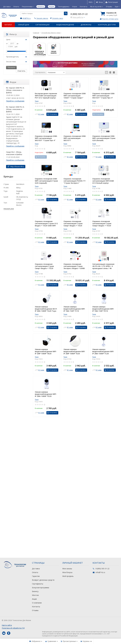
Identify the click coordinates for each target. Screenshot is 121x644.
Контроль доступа (107, 25)
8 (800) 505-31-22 (79, 14)
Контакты (84, 7)
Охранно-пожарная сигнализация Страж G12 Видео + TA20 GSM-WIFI (46, 223)
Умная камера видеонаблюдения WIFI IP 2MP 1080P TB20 (46, 351)
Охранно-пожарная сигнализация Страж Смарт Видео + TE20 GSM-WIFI (44, 266)
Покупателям (28, 7)
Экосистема (16, 62)
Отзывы (109, 7)
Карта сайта (7, 625)
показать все (9, 209)
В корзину (52, 114)
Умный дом (23, 25)
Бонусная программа (41, 588)
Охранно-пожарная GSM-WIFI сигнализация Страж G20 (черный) (46, 181)
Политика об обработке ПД (13, 628)
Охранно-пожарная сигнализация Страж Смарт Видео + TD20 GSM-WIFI (102, 223)
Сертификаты (38, 584)
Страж (6, 184)
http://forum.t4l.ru (16, 166)
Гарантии (36, 576)
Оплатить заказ (58, 18)
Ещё (117, 7)
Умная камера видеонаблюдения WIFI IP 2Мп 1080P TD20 (46, 394)
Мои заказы (67, 569)
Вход (99, 2)
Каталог (8, 25)
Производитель (16, 57)
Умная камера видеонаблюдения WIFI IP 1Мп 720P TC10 (74, 309)
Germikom (20, 184)
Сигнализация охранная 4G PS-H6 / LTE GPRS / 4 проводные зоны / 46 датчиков (103, 266)
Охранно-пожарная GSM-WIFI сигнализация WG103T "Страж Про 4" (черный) (46, 138)
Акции (34, 599)
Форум (11, 82)
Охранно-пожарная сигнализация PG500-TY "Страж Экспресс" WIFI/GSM (74, 181)
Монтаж (35, 595)
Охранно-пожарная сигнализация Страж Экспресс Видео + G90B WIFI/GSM (74, 266)
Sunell (6, 197)
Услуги (75, 7)
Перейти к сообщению (15, 101)
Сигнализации (42, 25)
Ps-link (6, 188)
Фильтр (11, 34)
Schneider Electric (20, 204)
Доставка (7, 7)
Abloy (18, 188)
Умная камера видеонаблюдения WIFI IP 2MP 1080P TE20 (74, 351)
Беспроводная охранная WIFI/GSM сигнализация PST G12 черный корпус (46, 96)
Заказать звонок (42, 18)
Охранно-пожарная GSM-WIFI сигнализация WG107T (75, 138)
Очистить (21, 71)
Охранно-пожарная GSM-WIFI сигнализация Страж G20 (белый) (104, 138)
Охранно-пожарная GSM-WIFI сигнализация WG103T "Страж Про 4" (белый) (104, 96)
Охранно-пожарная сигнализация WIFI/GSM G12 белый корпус (103, 181)
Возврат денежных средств (43, 580)
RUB (91, 2)
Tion (5, 203)
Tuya (37, 101)
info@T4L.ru (27, 18)
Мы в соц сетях (97, 7)
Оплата (16, 7)
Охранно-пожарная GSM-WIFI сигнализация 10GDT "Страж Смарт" (75, 96)
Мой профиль (68, 576)
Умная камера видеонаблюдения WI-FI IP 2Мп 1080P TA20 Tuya (46, 309)
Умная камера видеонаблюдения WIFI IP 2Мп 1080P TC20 (103, 351)
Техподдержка (64, 7)
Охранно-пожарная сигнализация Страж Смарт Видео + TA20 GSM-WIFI (73, 223)
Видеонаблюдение (65, 25)
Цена (16, 39)
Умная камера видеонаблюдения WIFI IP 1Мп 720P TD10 (103, 309)
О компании (37, 603)
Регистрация (112, 2)
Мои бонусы (67, 572)
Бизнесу (35, 591)
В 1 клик (41, 114)
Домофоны (86, 25)
